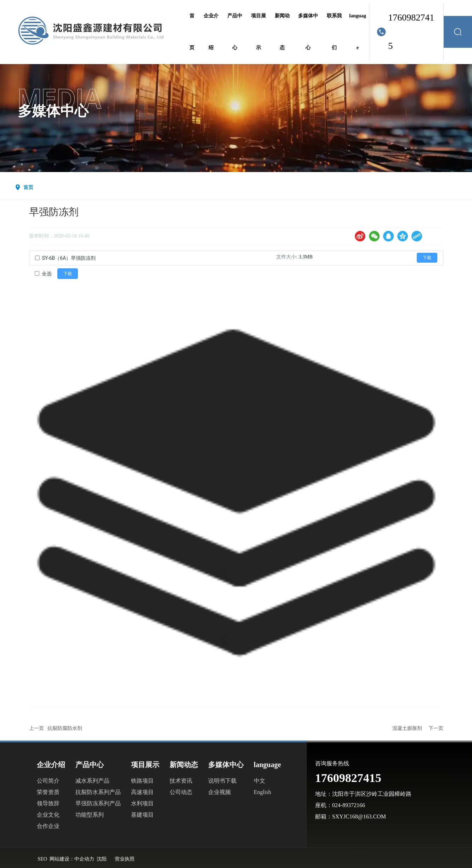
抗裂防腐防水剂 (65, 728)
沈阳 (102, 859)
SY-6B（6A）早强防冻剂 (69, 258)
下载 (427, 258)
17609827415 (411, 32)
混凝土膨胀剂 (407, 728)
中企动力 (84, 859)
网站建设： (62, 859)
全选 (47, 274)
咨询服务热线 (332, 763)
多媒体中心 (53, 111)
